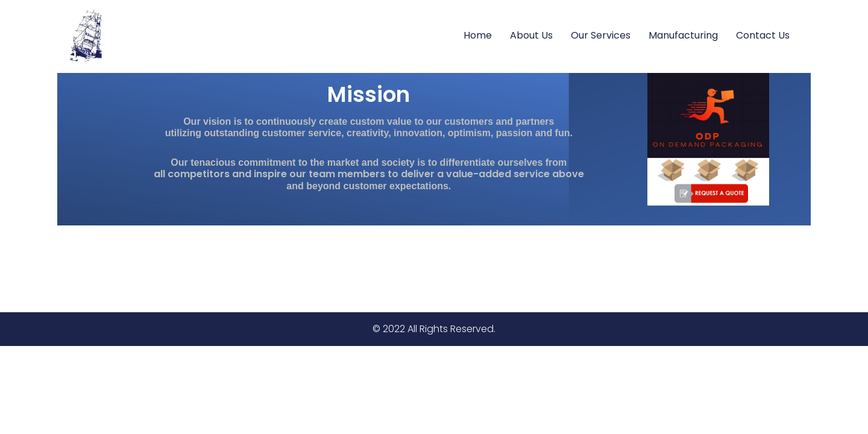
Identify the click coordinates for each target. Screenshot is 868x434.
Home (478, 35)
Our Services (601, 35)
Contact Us (763, 35)
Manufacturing (683, 35)
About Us (531, 35)
